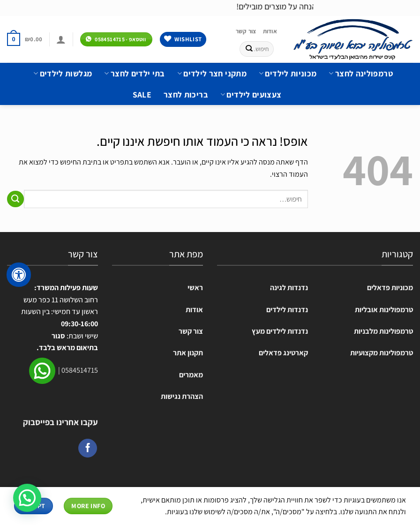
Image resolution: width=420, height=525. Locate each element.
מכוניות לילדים (288, 73)
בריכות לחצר (186, 94)
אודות (270, 31)
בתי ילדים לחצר (134, 73)
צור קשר (246, 31)
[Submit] (249, 49)
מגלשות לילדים (63, 73)
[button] (27, 498)
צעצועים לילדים (251, 94)
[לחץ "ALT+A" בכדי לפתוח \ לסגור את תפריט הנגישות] (19, 275)
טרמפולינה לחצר (360, 73)
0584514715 (80, 370)
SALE (142, 94)
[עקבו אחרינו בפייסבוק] (88, 448)
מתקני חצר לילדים (212, 73)
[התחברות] (61, 39)
